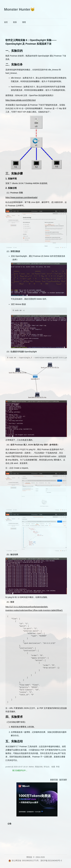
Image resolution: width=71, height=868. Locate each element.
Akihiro (31, 767)
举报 (58, 767)
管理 (24, 22)
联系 (15, 22)
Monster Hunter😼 (19, 9)
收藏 (53, 767)
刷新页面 (54, 780)
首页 (6, 22)
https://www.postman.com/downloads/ (21, 197)
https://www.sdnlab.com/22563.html (21, 100)
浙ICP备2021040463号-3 (51, 861)
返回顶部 (63, 780)
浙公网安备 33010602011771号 (24, 861)
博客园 (29, 857)
